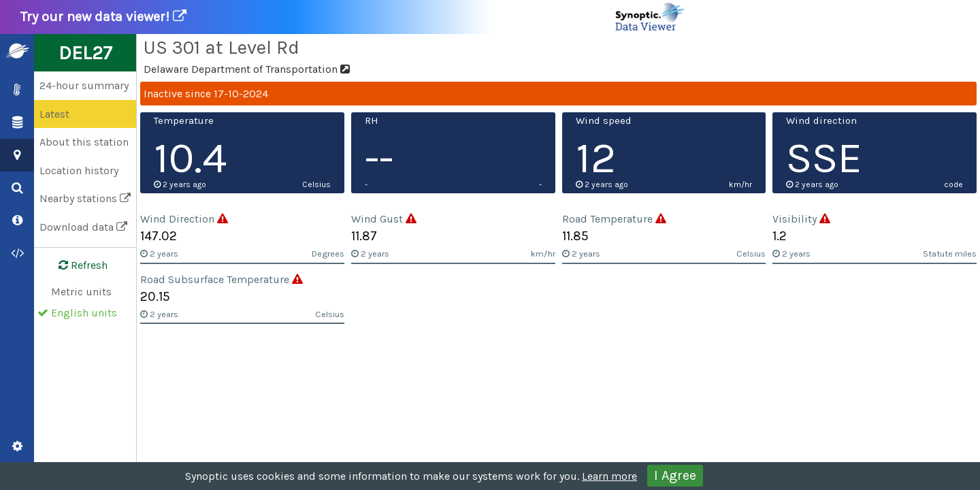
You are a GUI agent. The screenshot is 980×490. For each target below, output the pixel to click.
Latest (54, 114)
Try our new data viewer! (353, 17)
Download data (83, 227)
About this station (84, 142)
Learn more (609, 476)
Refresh (75, 265)
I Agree (675, 475)
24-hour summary (84, 85)
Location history (79, 170)
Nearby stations (85, 198)
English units (84, 313)
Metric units (81, 292)
